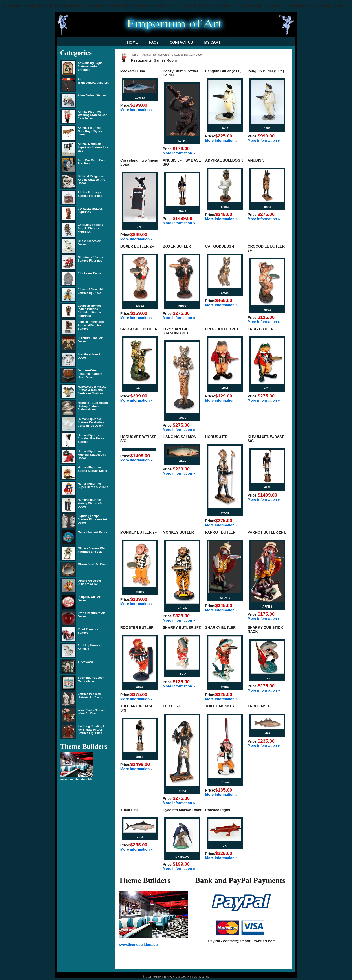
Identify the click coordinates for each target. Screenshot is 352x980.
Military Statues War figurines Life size (92, 550)
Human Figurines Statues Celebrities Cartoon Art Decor (91, 422)
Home (134, 55)
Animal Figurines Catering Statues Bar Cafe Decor (92, 115)
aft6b (140, 757)
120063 (140, 98)
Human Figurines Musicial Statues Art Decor (92, 455)
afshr (267, 678)
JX (225, 846)
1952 (267, 128)
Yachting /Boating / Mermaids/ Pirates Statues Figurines (91, 730)
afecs (182, 418)
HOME (132, 42)
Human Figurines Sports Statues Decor (92, 469)
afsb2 (182, 674)
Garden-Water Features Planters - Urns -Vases (91, 374)
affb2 (225, 388)
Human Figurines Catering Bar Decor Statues (91, 438)
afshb (225, 687)
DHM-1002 (182, 857)
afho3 (225, 513)
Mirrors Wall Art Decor (93, 564)
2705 (140, 227)
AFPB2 (267, 606)
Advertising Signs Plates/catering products (90, 66)
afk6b (267, 487)
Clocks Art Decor (89, 273)
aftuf (140, 837)
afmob (182, 608)
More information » (136, 110)
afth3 (182, 791)
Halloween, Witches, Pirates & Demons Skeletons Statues (92, 390)
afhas (182, 461)
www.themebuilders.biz (76, 779)
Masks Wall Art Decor (92, 532)
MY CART (212, 42)
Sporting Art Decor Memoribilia (91, 679)
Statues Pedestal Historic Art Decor (90, 696)
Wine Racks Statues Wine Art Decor (91, 712)
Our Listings (201, 977)
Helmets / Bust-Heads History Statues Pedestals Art (93, 406)
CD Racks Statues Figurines (90, 210)
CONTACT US (181, 42)
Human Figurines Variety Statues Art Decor (91, 503)
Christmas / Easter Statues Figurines (90, 259)
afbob (182, 306)
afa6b (182, 211)
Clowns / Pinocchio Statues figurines (91, 291)
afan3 (267, 207)
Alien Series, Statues (92, 95)
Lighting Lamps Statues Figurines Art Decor (92, 519)
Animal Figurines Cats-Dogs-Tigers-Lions (90, 131)
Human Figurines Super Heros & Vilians (93, 485)
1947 (225, 128)
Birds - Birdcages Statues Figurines (90, 194)
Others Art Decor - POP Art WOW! (90, 582)
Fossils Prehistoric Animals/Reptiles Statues (91, 325)
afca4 (225, 293)
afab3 (225, 207)
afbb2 (140, 306)
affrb (267, 388)
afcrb (140, 388)
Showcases (86, 662)
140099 (182, 141)
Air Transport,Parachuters (93, 81)
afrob (140, 687)
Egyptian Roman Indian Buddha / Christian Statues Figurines (90, 311)
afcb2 (267, 310)
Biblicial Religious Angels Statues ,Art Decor (91, 180)
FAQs (154, 42)
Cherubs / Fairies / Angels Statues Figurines (90, 228)
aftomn (225, 782)
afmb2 (140, 592)
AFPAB (225, 598)
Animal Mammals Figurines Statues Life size (93, 147)
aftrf (267, 733)
